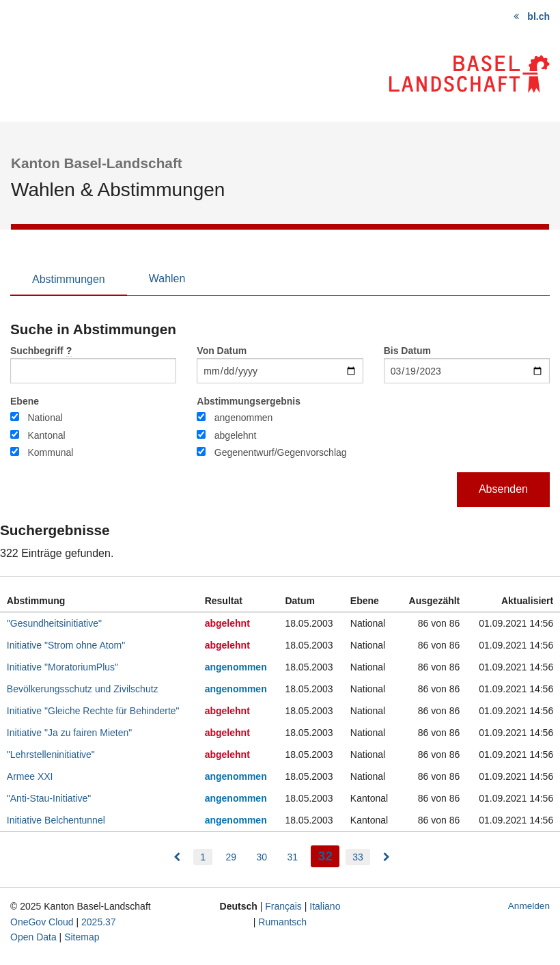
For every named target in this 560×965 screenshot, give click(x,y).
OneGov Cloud (42, 922)
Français (283, 906)
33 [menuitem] (358, 857)
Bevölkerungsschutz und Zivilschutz (83, 689)
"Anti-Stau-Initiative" (49, 798)
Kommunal (50, 452)
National (45, 418)
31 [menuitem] (292, 857)
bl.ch (538, 16)
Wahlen (167, 278)
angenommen (244, 418)
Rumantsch (282, 922)
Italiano (325, 906)
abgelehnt (236, 435)
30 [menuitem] (262, 857)
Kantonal (46, 435)
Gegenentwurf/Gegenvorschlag (281, 452)
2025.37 (99, 922)
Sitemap (82, 937)
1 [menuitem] (203, 857)
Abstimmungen (69, 279)
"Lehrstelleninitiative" (51, 755)
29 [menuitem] (231, 857)
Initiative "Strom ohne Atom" (66, 645)
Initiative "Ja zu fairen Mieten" (69, 733)
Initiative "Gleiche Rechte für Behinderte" (93, 711)
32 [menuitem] (328, 855)
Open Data (33, 937)
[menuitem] (177, 857)
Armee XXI (30, 776)
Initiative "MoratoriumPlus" (62, 667)
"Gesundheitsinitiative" (54, 623)
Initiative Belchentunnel (56, 820)
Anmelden (529, 906)
